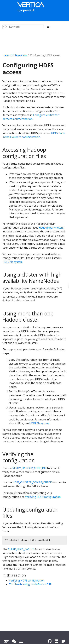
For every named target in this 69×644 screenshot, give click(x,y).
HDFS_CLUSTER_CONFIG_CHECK (32, 482)
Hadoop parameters (51, 228)
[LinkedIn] (56, 641)
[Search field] (23, 27)
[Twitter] (63, 641)
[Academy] (6, 641)
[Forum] (14, 641)
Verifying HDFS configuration (43, 497)
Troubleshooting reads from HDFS (30, 584)
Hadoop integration (14, 55)
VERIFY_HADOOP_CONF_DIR (29, 468)
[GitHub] (50, 641)
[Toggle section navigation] (48, 27)
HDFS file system (12, 262)
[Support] (22, 641)
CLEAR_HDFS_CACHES (21, 549)
